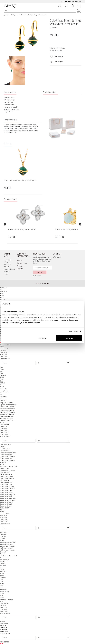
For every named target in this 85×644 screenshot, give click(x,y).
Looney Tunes (4, 386)
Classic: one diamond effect (8, 448)
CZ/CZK (74, 2)
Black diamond (4, 475)
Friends (2, 382)
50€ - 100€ (3, 346)
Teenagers (3, 370)
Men (1, 366)
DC (1, 390)
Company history (22, 258)
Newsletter (20, 264)
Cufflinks (3, 299)
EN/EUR (68, 2)
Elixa (1, 376)
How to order (7, 259)
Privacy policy (21, 261)
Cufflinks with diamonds (7, 416)
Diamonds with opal (6, 491)
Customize (42, 338)
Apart (2, 374)
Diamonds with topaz (6, 485)
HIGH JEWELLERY (5, 440)
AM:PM (2, 569)
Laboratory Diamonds (6, 470)
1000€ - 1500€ (4, 427)
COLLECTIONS (4, 555)
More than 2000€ (5, 519)
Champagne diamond (6, 477)
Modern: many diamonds (7, 456)
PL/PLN (79, 2)
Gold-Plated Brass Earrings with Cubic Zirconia (14, 227)
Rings (2, 289)
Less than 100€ (5, 420)
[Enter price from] (19, 358)
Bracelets (3, 291)
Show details (73, 331)
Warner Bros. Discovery (7, 595)
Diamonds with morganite (8, 495)
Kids (1, 368)
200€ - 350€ (3, 511)
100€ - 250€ (3, 348)
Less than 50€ (4, 344)
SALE (2, 639)
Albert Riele (3, 567)
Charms (2, 297)
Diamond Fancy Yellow (7, 471)
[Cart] (72, 6)
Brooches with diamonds (7, 410)
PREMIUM (3, 442)
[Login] (60, 6)
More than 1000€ (5, 354)
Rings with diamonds (6, 398)
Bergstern (3, 573)
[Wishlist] (66, 6)
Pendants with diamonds (7, 408)
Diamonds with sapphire (7, 473)
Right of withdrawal (9, 264)
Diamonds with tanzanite (7, 483)
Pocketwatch (4, 585)
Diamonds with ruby (6, 479)
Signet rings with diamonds (8, 400)
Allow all (69, 338)
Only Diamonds (5, 468)
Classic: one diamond (6, 450)
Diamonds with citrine (6, 487)
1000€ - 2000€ (4, 517)
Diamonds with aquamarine (8, 493)
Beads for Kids (4, 295)
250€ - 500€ (3, 350)
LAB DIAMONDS (5, 444)
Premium (3, 460)
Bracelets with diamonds (7, 402)
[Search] (6, 11)
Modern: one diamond (6, 454)
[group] (16, 222)
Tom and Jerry (4, 388)
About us (19, 255)
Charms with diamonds (7, 412)
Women (2, 364)
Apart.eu (6, 15)
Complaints (7, 267)
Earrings (13, 15)
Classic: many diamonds (7, 452)
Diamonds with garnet (6, 497)
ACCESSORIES (4, 637)
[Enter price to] (51, 358)
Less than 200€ (5, 509)
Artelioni (10, 102)
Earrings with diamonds (7, 406)
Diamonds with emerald (7, 481)
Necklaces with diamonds (7, 404)
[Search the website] (40, 11)
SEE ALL (2, 285)
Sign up (40, 267)
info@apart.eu (57, 252)
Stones (12, 105)
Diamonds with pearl (6, 501)
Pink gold (3, 533)
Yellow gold (3, 529)
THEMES (3, 557)
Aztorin (2, 380)
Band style (3, 458)
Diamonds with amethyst (7, 489)
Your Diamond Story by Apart (8, 462)
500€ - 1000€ (4, 352)
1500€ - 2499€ (4, 429)
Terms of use (7, 262)
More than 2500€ (5, 431)
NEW (1, 641)
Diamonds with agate (6, 499)
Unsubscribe (37, 270)
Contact (6, 269)
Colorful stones (4, 464)
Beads (2, 293)
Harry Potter (3, 384)
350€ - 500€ (3, 513)
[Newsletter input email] (42, 263)
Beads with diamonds (6, 414)
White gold (3, 531)
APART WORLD (5, 643)
